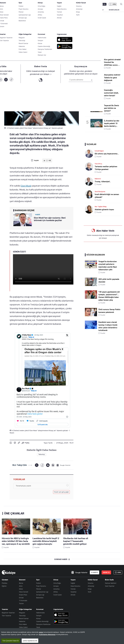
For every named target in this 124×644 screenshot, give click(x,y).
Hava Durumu (75, 586)
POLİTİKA (58, 10)
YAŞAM (101, 10)
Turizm (21, 603)
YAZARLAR (21, 10)
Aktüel (73, 595)
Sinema (91, 583)
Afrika (56, 592)
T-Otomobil (23, 601)
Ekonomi (22, 580)
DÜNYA (81, 10)
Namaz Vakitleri (111, 583)
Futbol (39, 583)
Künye (38, 618)
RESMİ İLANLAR (114, 10)
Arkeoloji (91, 586)
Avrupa (56, 586)
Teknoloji (14, 53)
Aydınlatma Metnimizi (47, 634)
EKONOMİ (70, 10)
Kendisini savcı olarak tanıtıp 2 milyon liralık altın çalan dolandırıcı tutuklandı (108, 326)
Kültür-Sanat (93, 580)
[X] (37, 465)
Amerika (56, 589)
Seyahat (74, 592)
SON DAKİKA (8, 10)
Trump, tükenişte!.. (103, 182)
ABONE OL (102, 4)
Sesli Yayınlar (110, 586)
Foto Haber (23, 624)
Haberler (22, 621)
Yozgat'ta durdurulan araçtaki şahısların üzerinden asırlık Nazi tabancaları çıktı (108, 266)
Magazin (22, 613)
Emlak (21, 598)
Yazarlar (5, 609)
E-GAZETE (95, 572)
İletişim (39, 616)
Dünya (56, 580)
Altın (21, 586)
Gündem (5, 580)
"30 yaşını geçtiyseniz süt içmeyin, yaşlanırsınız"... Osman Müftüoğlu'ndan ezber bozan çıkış (109, 296)
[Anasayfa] (9, 572)
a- (45, 160)
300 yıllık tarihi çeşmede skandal (109, 281)
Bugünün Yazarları (8, 613)
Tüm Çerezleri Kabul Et (11, 641)
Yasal (38, 627)
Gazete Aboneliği (29, 4)
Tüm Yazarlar (6, 616)
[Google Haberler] (63, 465)
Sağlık (73, 583)
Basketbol (40, 598)
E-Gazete (14, 4)
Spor (38, 580)
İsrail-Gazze (58, 595)
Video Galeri (23, 627)
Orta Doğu (57, 583)
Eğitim (4, 586)
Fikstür (39, 589)
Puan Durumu (41, 586)
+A (50, 160)
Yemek (73, 589)
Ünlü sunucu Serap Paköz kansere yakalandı (109, 311)
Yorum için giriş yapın (61, 492)
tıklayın (104, 238)
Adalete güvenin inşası (104, 210)
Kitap (90, 589)
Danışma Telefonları (43, 624)
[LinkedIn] (48, 465)
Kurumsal (40, 609)
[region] (62, 636)
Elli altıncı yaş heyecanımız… (107, 154)
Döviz (21, 589)
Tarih (90, 592)
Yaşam (73, 580)
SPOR (91, 10)
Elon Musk (26, 186)
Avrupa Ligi (40, 595)
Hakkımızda (40, 613)
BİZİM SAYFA (34, 10)
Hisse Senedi (24, 592)
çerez (41, 632)
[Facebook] (42, 465)
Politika (4, 583)
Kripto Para (23, 595)
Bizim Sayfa (109, 580)
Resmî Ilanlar (24, 618)
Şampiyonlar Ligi (42, 592)
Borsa (21, 583)
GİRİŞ (114, 4)
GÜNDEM (47, 10)
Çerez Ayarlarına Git (30, 641)
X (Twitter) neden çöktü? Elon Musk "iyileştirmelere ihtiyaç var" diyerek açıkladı (53, 48)
